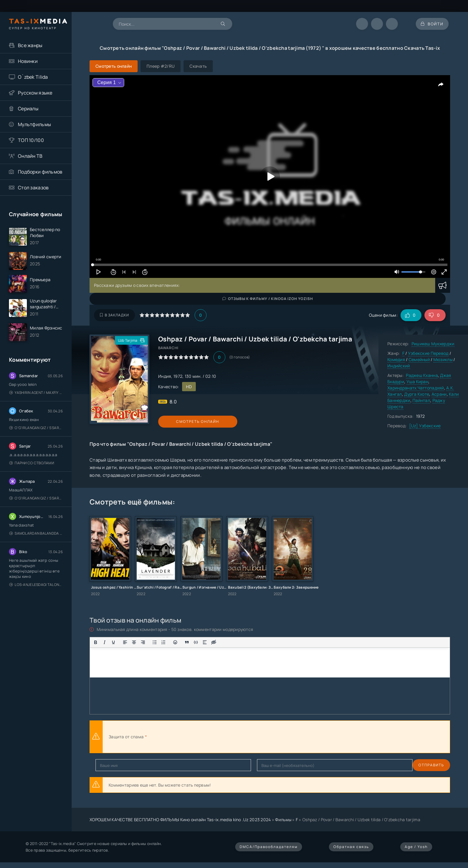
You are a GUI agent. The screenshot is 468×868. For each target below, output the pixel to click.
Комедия (396, 359)
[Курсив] (104, 642)
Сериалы (28, 109)
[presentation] (214, 737)
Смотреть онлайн (186, 421)
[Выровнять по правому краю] (143, 642)
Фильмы (283, 820)
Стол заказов (33, 188)
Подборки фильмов (40, 172)
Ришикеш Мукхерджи (433, 344)
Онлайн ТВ (30, 156)
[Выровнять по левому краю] (125, 642)
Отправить (108, 765)
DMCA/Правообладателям (269, 847)
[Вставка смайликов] (175, 642)
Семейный (419, 359)
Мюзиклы (443, 359)
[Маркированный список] (155, 642)
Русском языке (35, 93)
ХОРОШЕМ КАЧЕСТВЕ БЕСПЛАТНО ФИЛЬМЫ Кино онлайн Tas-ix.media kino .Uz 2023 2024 (180, 820)
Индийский (399, 366)
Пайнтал (421, 400)
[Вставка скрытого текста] (214, 642)
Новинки (28, 61)
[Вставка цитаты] (187, 642)
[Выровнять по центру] (134, 642)
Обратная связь (351, 847)
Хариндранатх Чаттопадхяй (416, 388)
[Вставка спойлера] (205, 642)
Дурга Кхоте (417, 394)
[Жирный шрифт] (96, 642)
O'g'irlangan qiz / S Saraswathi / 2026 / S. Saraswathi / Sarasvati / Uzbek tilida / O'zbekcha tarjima (36, 431)
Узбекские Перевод (428, 353)
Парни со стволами (32, 467)
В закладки (114, 315)
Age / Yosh (416, 847)
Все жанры (30, 45)
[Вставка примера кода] (196, 642)
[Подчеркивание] (113, 642)
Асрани (439, 394)
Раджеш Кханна (422, 375)
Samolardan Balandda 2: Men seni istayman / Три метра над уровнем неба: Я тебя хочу (36, 537)
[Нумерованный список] (164, 642)
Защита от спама (126, 737)
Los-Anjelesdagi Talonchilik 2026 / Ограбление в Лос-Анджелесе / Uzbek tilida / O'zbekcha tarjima (36, 588)
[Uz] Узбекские (425, 426)
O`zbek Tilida (33, 77)
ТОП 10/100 (31, 140)
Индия (165, 376)
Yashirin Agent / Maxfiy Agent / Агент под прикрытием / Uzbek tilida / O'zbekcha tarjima (36, 396)
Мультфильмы (34, 124)
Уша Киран (418, 382)
